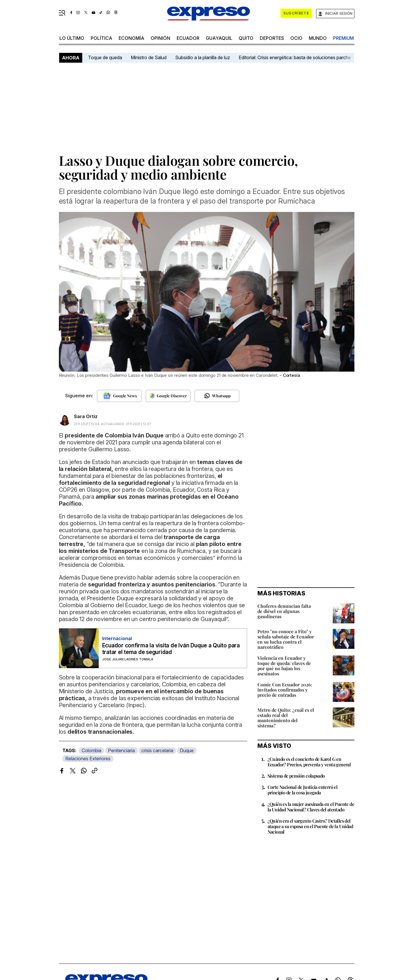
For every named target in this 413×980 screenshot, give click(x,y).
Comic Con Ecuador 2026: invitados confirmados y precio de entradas (285, 690)
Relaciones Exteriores (88, 759)
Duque (187, 750)
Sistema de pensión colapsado (296, 776)
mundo (318, 38)
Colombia (91, 750)
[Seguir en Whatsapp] (217, 396)
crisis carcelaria (157, 750)
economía (131, 38)
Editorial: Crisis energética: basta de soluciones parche (295, 57)
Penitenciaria (121, 750)
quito (246, 38)
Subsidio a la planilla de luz (203, 57)
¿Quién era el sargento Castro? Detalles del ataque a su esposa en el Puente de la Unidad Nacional (310, 826)
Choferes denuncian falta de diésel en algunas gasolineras (284, 611)
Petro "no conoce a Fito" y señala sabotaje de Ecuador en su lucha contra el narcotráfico (286, 639)
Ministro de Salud (149, 57)
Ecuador (188, 38)
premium (343, 38)
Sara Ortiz (86, 416)
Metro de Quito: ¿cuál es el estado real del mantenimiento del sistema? (286, 718)
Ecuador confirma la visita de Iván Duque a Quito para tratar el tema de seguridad (171, 649)
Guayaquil (219, 38)
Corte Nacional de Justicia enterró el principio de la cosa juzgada (303, 790)
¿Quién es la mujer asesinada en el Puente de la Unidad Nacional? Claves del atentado (311, 807)
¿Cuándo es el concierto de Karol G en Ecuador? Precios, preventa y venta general (309, 762)
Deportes (272, 38)
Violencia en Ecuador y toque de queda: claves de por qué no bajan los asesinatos (284, 666)
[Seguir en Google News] (119, 396)
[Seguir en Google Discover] (168, 396)
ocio (296, 38)
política (101, 38)
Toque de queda (105, 57)
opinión (160, 38)
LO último (72, 38)
